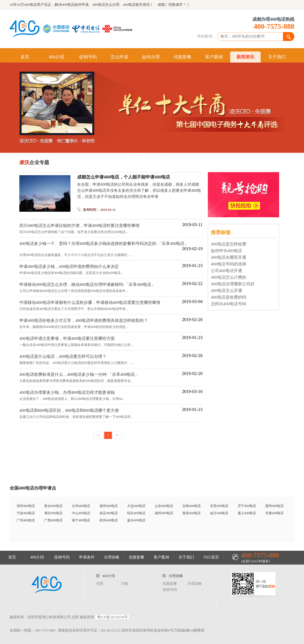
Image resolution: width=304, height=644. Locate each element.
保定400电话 (109, 513)
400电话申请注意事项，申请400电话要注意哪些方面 (67, 338)
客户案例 (214, 57)
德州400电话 (109, 506)
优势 (100, 584)
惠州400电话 (274, 506)
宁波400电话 (26, 513)
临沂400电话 (219, 513)
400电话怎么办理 (106, 5)
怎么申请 (119, 57)
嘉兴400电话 (136, 520)
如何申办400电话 (226, 251)
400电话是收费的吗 (229, 297)
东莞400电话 (219, 506)
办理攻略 (112, 557)
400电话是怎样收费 (229, 244)
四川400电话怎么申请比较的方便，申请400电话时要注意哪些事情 (79, 226)
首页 (25, 57)
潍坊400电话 (53, 513)
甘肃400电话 (274, 513)
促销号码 (88, 57)
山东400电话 (164, 506)
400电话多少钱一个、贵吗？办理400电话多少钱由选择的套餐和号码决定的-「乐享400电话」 (104, 244)
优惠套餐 (182, 57)
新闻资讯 (245, 57)
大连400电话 (136, 506)
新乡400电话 (53, 506)
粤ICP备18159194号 (112, 617)
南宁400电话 (81, 520)
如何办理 (151, 57)
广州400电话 (26, 520)
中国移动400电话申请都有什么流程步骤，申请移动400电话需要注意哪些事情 (90, 302)
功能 (125, 584)
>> (117, 435)
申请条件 (87, 557)
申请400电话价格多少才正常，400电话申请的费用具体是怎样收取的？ (84, 320)
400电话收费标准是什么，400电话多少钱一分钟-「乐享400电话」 (79, 374)
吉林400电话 (192, 506)
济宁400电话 (247, 506)
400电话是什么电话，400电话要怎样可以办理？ (63, 356)
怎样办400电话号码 (229, 304)
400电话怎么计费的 (229, 277)
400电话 (129, 5)
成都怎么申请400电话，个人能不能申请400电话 (124, 177)
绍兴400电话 (136, 513)
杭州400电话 (109, 520)
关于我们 (277, 57)
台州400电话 (81, 506)
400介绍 (56, 57)
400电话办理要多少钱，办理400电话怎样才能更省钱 (67, 392)
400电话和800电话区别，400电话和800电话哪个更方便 (69, 410)
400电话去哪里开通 (229, 257)
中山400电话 (81, 513)
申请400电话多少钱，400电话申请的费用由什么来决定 (69, 267)
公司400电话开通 (226, 271)
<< (99, 435)
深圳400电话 (26, 506)
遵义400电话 (247, 513)
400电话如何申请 (75, 5)
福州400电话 (164, 513)
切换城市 (175, 5)
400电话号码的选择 (229, 264)
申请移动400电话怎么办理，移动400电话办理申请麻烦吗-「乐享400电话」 (87, 285)
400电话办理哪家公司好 (233, 284)
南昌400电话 (192, 513)
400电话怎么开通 (226, 291)
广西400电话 (53, 520)
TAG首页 (211, 557)
